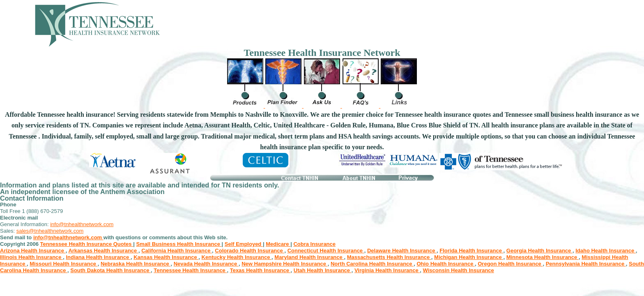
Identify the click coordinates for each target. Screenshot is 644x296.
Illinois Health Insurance (31, 257)
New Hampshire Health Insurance (285, 264)
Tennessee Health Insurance (190, 270)
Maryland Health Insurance (309, 257)
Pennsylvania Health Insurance (586, 264)
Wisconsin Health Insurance (459, 270)
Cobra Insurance (314, 244)
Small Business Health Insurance (179, 244)
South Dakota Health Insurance (110, 270)
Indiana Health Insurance (98, 257)
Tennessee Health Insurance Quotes (87, 244)
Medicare (278, 244)
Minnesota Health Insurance (543, 257)
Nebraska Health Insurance (136, 264)
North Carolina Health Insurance (372, 264)
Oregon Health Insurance (510, 264)
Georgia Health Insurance (539, 251)
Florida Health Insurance (471, 251)
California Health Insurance (177, 251)
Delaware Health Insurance (402, 251)
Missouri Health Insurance (63, 264)
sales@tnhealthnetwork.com (50, 231)
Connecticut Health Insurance (326, 251)
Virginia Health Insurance (387, 270)
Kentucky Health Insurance (237, 257)
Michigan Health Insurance (469, 257)
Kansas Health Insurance (166, 257)
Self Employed (244, 244)
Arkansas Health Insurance (103, 251)
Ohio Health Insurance (446, 264)
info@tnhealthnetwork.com (82, 224)
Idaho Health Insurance (606, 251)
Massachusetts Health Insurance (389, 257)
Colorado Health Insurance (250, 251)
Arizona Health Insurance (33, 251)
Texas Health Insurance (260, 270)
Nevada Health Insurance (206, 264)
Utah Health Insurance (323, 270)
